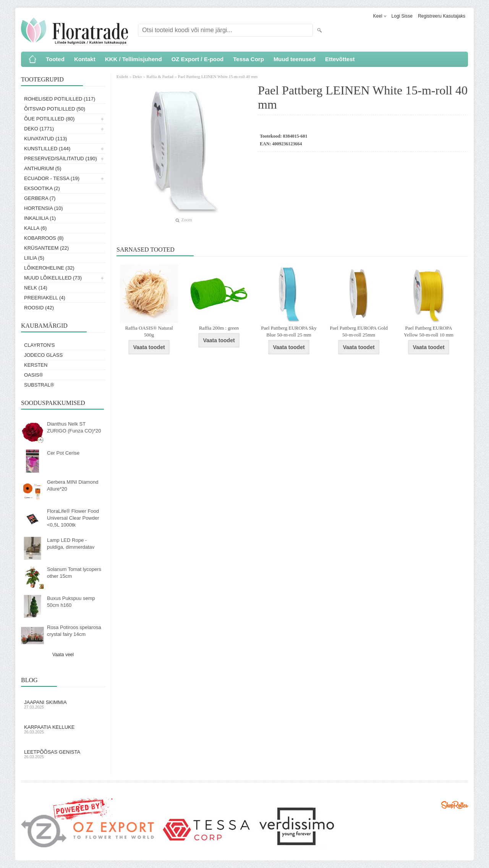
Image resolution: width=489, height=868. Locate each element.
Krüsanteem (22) (46, 248)
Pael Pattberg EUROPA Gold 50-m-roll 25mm (359, 331)
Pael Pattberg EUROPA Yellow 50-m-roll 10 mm (429, 331)
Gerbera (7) (40, 198)
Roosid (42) (39, 308)
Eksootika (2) (42, 188)
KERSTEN (36, 365)
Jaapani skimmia (63, 704)
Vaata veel (63, 655)
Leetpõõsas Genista (63, 754)
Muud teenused (295, 59)
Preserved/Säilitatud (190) (61, 158)
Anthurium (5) (43, 168)
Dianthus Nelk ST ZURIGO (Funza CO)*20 (74, 427)
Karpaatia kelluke (63, 729)
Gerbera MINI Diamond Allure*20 (73, 485)
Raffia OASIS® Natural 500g (149, 331)
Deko (137, 76)
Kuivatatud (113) (45, 139)
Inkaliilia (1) (40, 218)
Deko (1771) (39, 129)
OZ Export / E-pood (198, 59)
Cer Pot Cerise (63, 453)
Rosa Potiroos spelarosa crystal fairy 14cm (74, 631)
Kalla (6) (35, 228)
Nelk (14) (36, 288)
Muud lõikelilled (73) (53, 278)
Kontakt (85, 59)
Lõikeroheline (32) (49, 268)
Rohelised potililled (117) (60, 99)
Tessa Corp (249, 59)
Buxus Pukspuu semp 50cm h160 (71, 602)
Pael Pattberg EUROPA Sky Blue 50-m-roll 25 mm (289, 331)
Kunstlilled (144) (47, 149)
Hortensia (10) (44, 208)
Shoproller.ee (455, 805)
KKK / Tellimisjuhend (134, 59)
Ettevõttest (340, 59)
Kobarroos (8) (44, 238)
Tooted (55, 59)
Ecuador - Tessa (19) (52, 178)
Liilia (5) (34, 258)
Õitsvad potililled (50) (55, 109)
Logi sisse (402, 16)
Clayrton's (40, 345)
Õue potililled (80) (49, 119)
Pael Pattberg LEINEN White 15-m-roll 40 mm (218, 76)
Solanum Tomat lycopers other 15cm (74, 573)
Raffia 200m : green (219, 328)
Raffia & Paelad (160, 76)
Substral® (39, 385)
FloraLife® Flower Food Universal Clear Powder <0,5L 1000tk (73, 518)
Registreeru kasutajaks (442, 16)
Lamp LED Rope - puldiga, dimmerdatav (71, 544)
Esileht (123, 76)
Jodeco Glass (43, 355)
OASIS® (33, 375)
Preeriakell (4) (45, 298)
